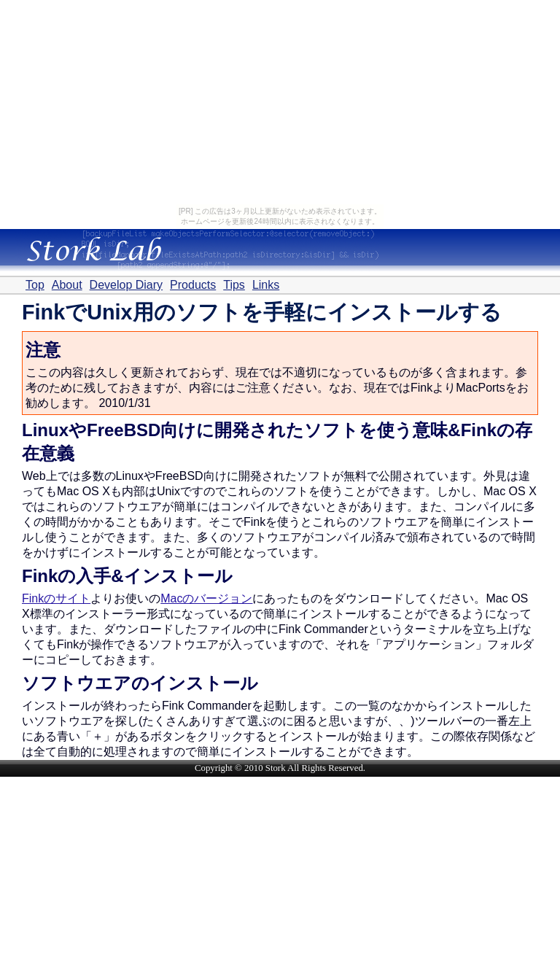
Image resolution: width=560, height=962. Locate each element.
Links (266, 285)
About (67, 285)
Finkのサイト (56, 598)
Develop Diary (126, 285)
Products (193, 285)
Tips (234, 285)
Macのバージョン (206, 598)
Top (35, 285)
